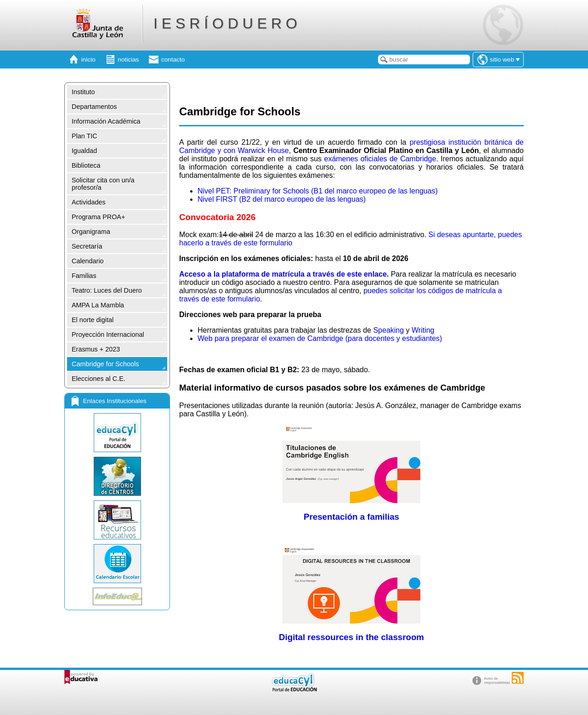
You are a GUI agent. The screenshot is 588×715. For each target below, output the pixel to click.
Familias (84, 276)
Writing (423, 330)
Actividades (89, 202)
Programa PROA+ (98, 217)
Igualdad (84, 151)
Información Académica (106, 121)
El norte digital (93, 320)
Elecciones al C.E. (99, 379)
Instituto (83, 92)
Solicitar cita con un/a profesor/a (103, 184)
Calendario (88, 261)
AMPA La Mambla (98, 305)
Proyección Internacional (108, 335)
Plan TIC (85, 136)
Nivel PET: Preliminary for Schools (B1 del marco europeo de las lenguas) (318, 191)
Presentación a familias (351, 517)
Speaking (388, 330)
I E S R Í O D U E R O (225, 23)
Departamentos (94, 107)
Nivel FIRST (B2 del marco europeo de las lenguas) (282, 199)
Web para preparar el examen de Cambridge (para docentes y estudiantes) (320, 338)
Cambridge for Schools (105, 364)
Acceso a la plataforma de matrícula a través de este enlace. (285, 274)
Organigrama (91, 232)
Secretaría (87, 246)
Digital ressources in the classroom (351, 637)
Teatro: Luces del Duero (107, 290)
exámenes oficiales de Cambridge (380, 159)
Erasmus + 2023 (96, 349)
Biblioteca (86, 165)
